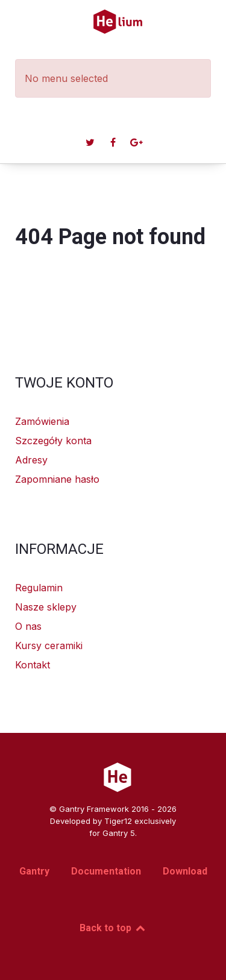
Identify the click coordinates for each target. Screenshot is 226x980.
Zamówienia (42, 421)
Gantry (34, 871)
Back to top (113, 928)
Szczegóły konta (53, 441)
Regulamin (39, 588)
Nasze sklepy (46, 607)
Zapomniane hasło (57, 479)
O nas (28, 626)
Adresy (31, 460)
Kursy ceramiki (49, 645)
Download (185, 871)
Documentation (106, 871)
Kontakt (33, 665)
